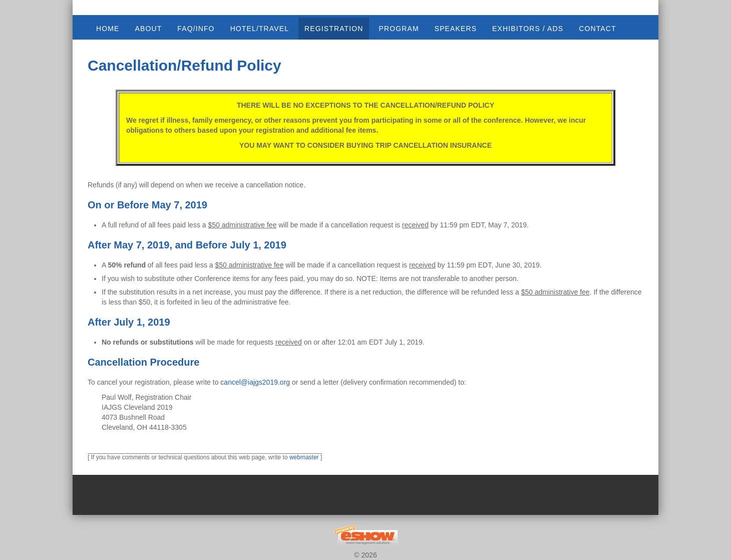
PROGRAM (399, 29)
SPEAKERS (456, 29)
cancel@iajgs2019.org (255, 382)
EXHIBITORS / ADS (528, 29)
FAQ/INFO (196, 29)
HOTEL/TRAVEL (260, 29)
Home (108, 29)
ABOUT (148, 29)
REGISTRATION (334, 29)
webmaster (304, 457)
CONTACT (597, 29)
